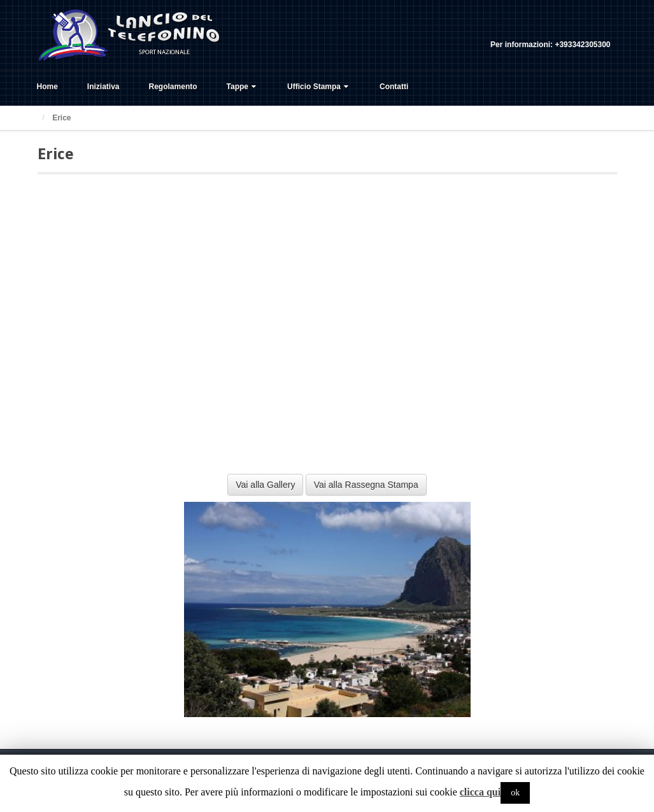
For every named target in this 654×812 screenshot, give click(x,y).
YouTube (601, 27)
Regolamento (173, 87)
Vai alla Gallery (265, 485)
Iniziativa (103, 87)
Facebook (567, 27)
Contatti (394, 87)
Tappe (243, 87)
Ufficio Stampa (319, 87)
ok (515, 793)
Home (47, 87)
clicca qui (480, 792)
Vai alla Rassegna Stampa (366, 485)
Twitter (584, 27)
